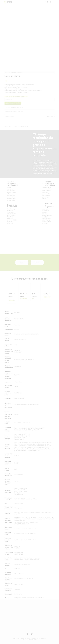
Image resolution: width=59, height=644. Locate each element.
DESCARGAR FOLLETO (22, 262)
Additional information (21, 126)
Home (7, 72)
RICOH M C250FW (34, 295)
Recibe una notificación (13, 103)
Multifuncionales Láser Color (16, 72)
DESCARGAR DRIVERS (37, 262)
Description (8, 126)
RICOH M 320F (46, 294)
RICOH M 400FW (22, 295)
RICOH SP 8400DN (11, 295)
